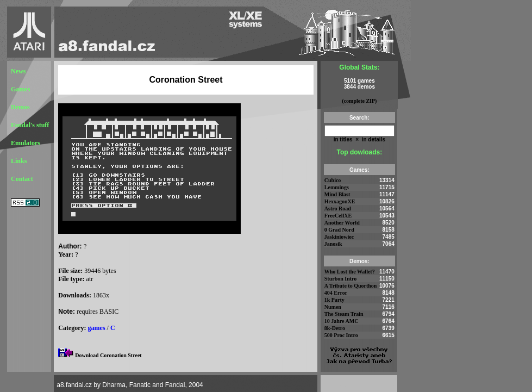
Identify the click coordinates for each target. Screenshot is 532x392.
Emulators (26, 143)
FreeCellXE (338, 216)
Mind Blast (337, 194)
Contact (22, 179)
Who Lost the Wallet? (350, 272)
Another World (342, 223)
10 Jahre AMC (342, 321)
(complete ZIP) (359, 101)
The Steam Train (344, 314)
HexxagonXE (340, 201)
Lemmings (337, 187)
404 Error (336, 293)
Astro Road (338, 209)
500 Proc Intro (341, 335)
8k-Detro (335, 328)
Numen (333, 307)
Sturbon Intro (341, 279)
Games (20, 89)
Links (19, 161)
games (97, 328)
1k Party (334, 300)
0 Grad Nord (339, 230)
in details (373, 139)
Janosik (333, 244)
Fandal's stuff (30, 125)
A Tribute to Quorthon (351, 286)
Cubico (333, 180)
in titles (343, 139)
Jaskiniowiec (339, 237)
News (18, 71)
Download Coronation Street (108, 355)
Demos (20, 107)
